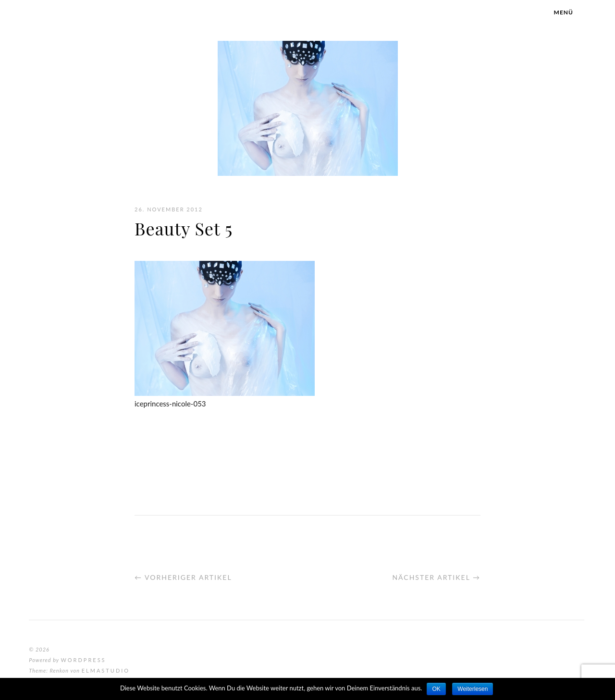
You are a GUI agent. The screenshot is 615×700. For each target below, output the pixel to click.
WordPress (83, 660)
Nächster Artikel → (436, 577)
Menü (564, 12)
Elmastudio (106, 670)
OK (436, 689)
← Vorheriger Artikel (183, 577)
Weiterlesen (473, 689)
